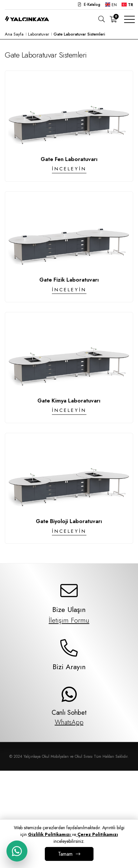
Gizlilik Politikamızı (50, 834)
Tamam (65, 854)
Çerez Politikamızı (97, 834)
